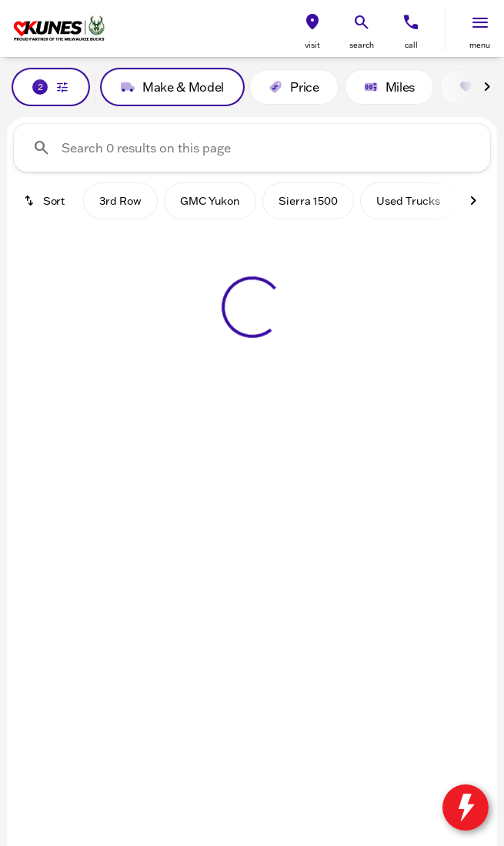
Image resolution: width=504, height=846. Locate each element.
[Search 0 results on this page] (252, 148)
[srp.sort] (45, 201)
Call (411, 45)
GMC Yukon (210, 201)
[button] (312, 29)
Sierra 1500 (308, 201)
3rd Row (120, 201)
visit (312, 45)
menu (480, 45)
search (362, 45)
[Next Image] (487, 87)
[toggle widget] (466, 808)
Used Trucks (408, 201)
